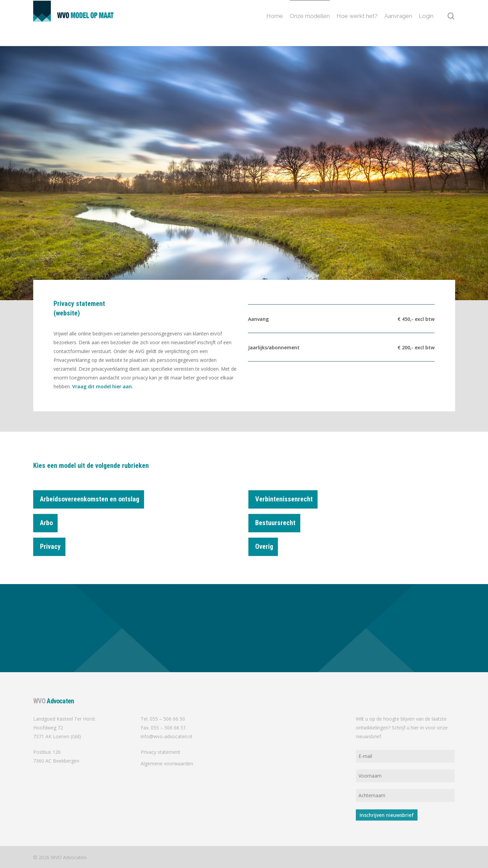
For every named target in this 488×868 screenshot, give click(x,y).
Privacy (53, 544)
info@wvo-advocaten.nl (166, 736)
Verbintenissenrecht (286, 500)
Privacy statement (160, 752)
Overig (267, 544)
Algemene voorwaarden (167, 763)
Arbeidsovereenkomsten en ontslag (92, 500)
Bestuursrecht (278, 520)
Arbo (49, 520)
